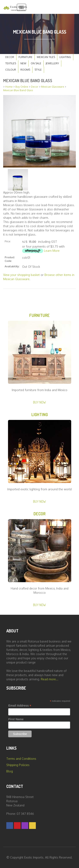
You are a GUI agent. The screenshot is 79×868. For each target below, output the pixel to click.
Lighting (65, 57)
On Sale (36, 63)
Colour (11, 70)
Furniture (25, 57)
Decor (10, 57)
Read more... (50, 679)
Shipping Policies (18, 765)
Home (9, 87)
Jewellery (52, 63)
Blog (10, 771)
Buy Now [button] (39, 402)
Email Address (20, 706)
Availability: (12, 266)
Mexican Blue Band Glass (18, 90)
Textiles (11, 63)
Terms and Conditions (21, 759)
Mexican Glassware (53, 87)
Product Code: (10, 259)
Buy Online (22, 87)
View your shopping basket (21, 275)
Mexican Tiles (46, 57)
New (23, 63)
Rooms (25, 70)
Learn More (52, 251)
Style (38, 70)
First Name (16, 719)
